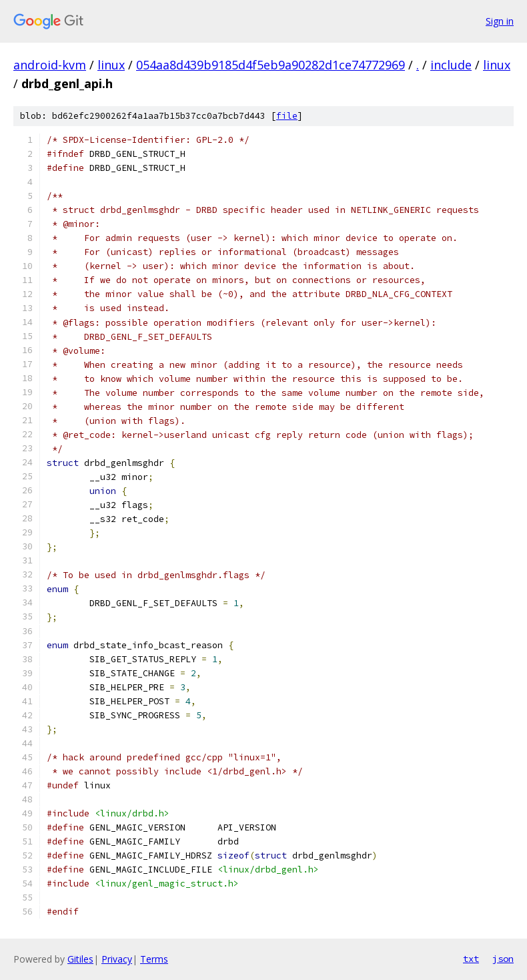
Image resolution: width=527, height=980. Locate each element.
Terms (154, 959)
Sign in (500, 21)
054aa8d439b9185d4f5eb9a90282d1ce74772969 (271, 65)
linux (111, 65)
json (503, 959)
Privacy (117, 959)
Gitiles (80, 959)
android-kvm (50, 65)
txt (471, 959)
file (287, 116)
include (451, 65)
